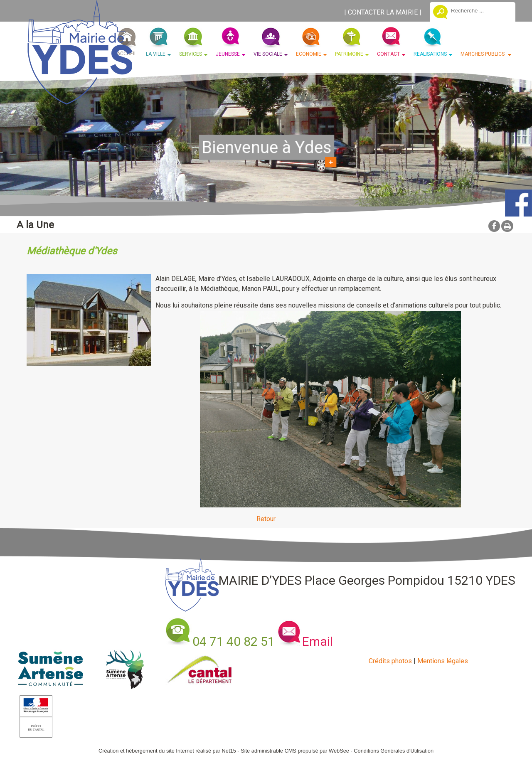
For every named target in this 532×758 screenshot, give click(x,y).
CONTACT (388, 54)
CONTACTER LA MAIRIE (383, 12)
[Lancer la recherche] (440, 13)
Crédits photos (390, 661)
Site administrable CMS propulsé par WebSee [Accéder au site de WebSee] (295, 751)
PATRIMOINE (349, 54)
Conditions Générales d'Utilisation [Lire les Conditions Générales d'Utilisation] (394, 751)
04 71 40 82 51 (234, 641)
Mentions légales (443, 661)
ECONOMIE (309, 54)
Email (318, 641)
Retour (266, 519)
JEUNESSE (228, 54)
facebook (494, 226)
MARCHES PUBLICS (483, 54)
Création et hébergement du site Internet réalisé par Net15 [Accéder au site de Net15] (167, 751)
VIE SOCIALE (268, 54)
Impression (507, 226)
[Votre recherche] (480, 10)
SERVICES (191, 54)
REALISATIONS (430, 54)
